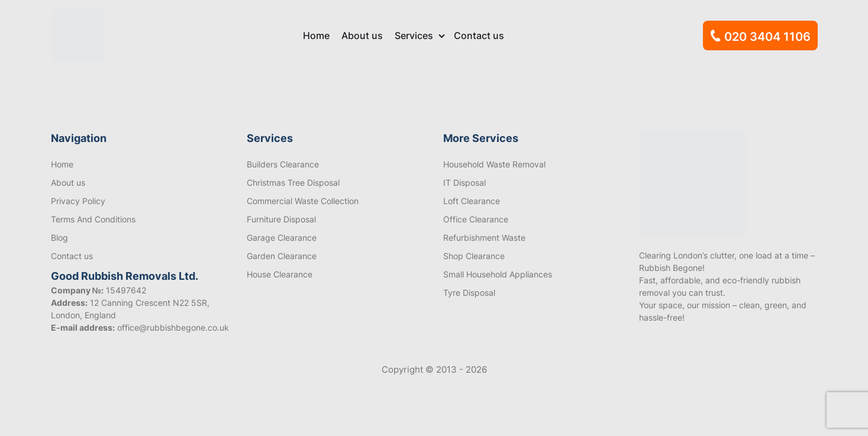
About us (362, 35)
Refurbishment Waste (484, 238)
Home (316, 35)
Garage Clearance (282, 238)
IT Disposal (464, 183)
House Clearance (280, 274)
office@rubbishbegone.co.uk (173, 327)
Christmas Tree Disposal (293, 183)
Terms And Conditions (93, 219)
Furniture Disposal (281, 219)
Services (414, 35)
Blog (59, 238)
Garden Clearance (282, 256)
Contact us (479, 35)
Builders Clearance (283, 164)
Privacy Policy (78, 201)
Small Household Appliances (498, 274)
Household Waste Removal (494, 164)
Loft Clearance (472, 201)
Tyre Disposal (469, 293)
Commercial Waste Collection (303, 201)
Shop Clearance (474, 256)
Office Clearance (476, 219)
